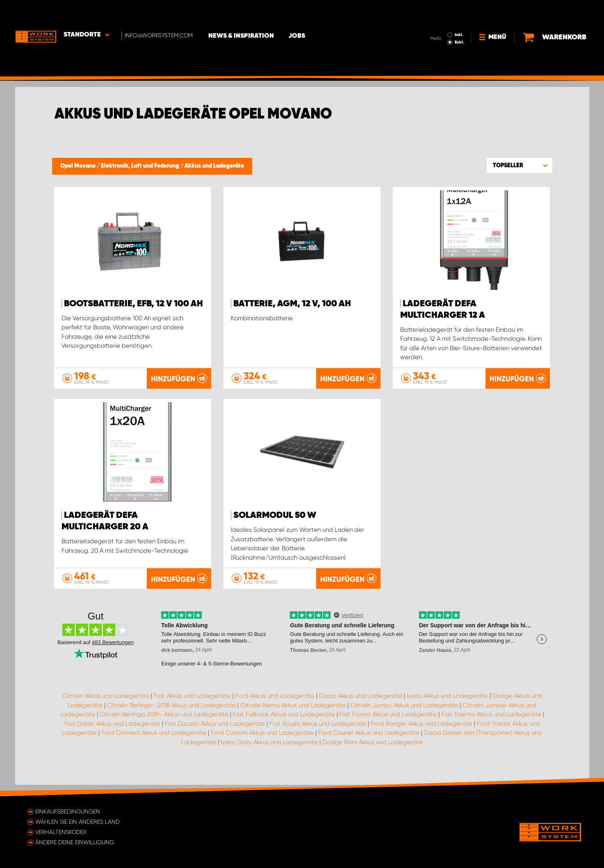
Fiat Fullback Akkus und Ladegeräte (284, 725)
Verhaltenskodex (61, 832)
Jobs (298, 13)
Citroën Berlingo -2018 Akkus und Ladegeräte (171, 716)
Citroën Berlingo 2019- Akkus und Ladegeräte (164, 725)
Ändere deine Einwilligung (75, 842)
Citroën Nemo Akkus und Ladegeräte (293, 716)
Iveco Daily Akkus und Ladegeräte (269, 753)
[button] (520, 165)
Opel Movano (79, 166)
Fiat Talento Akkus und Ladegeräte (491, 725)
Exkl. (460, 19)
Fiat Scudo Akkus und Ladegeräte (318, 735)
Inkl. (460, 11)
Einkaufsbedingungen (68, 811)
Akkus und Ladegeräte (214, 166)
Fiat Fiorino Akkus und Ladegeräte (388, 725)
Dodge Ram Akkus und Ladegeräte (373, 753)
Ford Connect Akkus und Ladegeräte (154, 744)
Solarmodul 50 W (275, 515)
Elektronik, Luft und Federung (141, 166)
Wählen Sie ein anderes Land (77, 822)
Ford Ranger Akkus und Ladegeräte (422, 735)
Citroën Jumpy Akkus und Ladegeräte (404, 716)
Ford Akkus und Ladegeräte (275, 707)
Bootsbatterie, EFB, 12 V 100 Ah (133, 304)
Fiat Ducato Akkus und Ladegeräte (215, 735)
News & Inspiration (243, 13)
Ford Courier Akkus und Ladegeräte (369, 744)
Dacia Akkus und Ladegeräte (361, 707)
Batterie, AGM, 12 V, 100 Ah (292, 304)
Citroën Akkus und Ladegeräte (106, 707)
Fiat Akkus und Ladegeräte (192, 707)
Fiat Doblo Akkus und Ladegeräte (112, 735)
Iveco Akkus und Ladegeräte (447, 707)
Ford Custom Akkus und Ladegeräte (262, 744)
